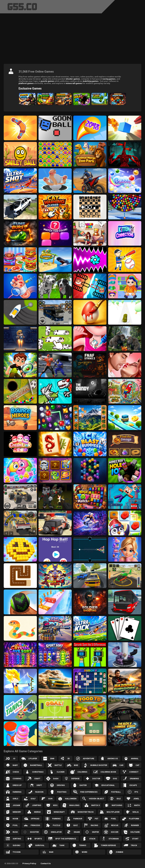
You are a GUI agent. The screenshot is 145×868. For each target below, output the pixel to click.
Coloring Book (108, 772)
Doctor (96, 779)
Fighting (62, 792)
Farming (17, 792)
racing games (109, 79)
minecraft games (74, 83)
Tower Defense (108, 845)
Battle (58, 765)
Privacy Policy (29, 863)
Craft (37, 779)
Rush (15, 832)
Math (137, 805)
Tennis (83, 845)
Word (85, 852)
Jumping (37, 805)
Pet (97, 819)
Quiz (75, 825)
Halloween (71, 799)
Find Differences (89, 792)
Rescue (115, 825)
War (51, 852)
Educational (108, 785)
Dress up (17, 785)
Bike (76, 765)
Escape (133, 785)
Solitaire (135, 832)
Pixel (114, 819)
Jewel (136, 799)
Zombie (119, 852)
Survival (40, 845)
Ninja (136, 812)
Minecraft (59, 812)
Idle (119, 799)
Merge (37, 812)
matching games (91, 81)
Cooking (17, 779)
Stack (92, 839)
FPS (136, 792)
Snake (77, 832)
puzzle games (47, 81)
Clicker (61, 772)
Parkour (78, 819)
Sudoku (17, 845)
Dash (56, 779)
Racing (94, 825)
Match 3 (96, 805)
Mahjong (74, 805)
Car (121, 765)
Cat (137, 765)
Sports (38, 839)
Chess (16, 772)
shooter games (73, 79)
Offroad (35, 819)
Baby (15, 765)
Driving (61, 785)
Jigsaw (16, 805)
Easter (83, 785)
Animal (135, 759)
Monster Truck (86, 812)
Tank (62, 845)
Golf (33, 799)
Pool (15, 825)
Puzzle (57, 825)
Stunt (135, 839)
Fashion (39, 792)
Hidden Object (97, 799)
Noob (15, 819)
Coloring (82, 772)
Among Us (113, 759)
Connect (134, 772)
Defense (75, 779)
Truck (134, 845)
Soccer (115, 832)
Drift (39, 785)
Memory (17, 812)
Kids (55, 805)
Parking (56, 819)
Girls (15, 799)
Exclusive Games (30, 88)
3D (69, 759)
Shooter (34, 832)
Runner (135, 825)
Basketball (36, 765)
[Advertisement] (72, 39)
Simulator (56, 832)
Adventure (88, 759)
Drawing (134, 779)
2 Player (33, 759)
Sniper (95, 832)
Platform (134, 819)
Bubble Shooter (99, 765)
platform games (26, 83)
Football (116, 792)
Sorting (17, 839)
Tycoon (17, 852)
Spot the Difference (66, 839)
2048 (52, 759)
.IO (14, 759)
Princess (35, 825)
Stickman (114, 839)
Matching (117, 805)
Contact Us (46, 863)
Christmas (38, 772)
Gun (50, 799)
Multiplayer (113, 812)
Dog (115, 779)
